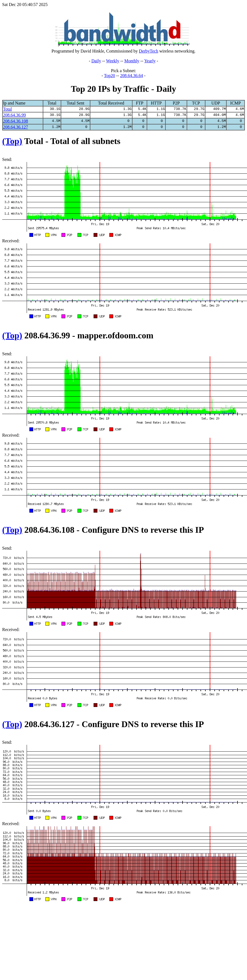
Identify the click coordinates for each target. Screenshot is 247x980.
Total (7, 109)
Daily (96, 61)
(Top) (12, 141)
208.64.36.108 (16, 121)
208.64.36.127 (16, 127)
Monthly (132, 61)
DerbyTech (149, 51)
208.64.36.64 (132, 76)
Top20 (109, 76)
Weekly (113, 61)
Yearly (150, 61)
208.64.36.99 (14, 115)
